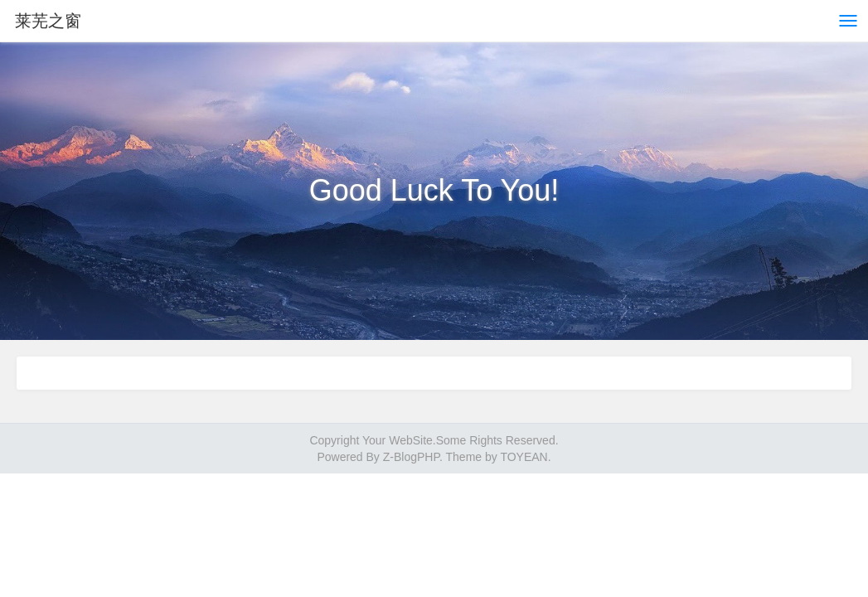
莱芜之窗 (48, 21)
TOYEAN (524, 457)
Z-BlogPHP (411, 457)
